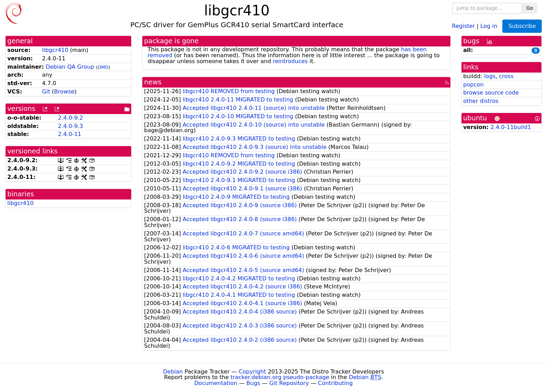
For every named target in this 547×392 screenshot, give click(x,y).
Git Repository (289, 383)
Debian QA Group (70, 67)
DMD (103, 67)
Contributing (336, 383)
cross (506, 76)
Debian (173, 372)
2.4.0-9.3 (70, 126)
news (153, 82)
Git (46, 92)
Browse (64, 92)
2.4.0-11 (70, 134)
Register (464, 26)
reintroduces (290, 61)
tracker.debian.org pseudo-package (280, 377)
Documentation (216, 383)
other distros (481, 101)
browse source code (491, 93)
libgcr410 (55, 50)
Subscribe (522, 26)
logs (490, 76)
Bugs (253, 383)
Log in (489, 26)
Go (530, 8)
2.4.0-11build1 (511, 127)
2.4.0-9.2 (70, 118)
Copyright (252, 372)
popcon (474, 85)
